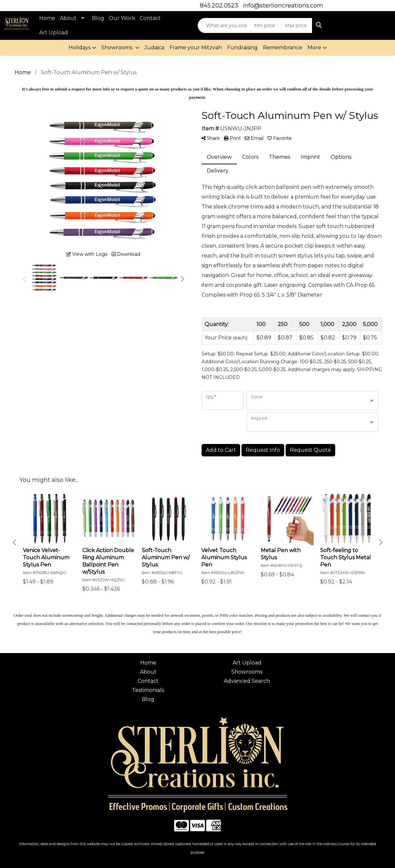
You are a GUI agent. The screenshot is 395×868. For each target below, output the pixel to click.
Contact (150, 18)
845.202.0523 (219, 6)
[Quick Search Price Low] (266, 25)
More (314, 48)
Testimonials (148, 690)
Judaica (154, 48)
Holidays (80, 48)
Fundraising (242, 48)
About (68, 18)
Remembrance (283, 48)
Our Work (122, 18)
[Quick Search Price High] (297, 25)
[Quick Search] (224, 25)
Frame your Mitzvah (196, 48)
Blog (98, 18)
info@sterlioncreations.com (283, 6)
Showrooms (117, 48)
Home (47, 18)
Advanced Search (247, 681)
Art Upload (54, 33)
